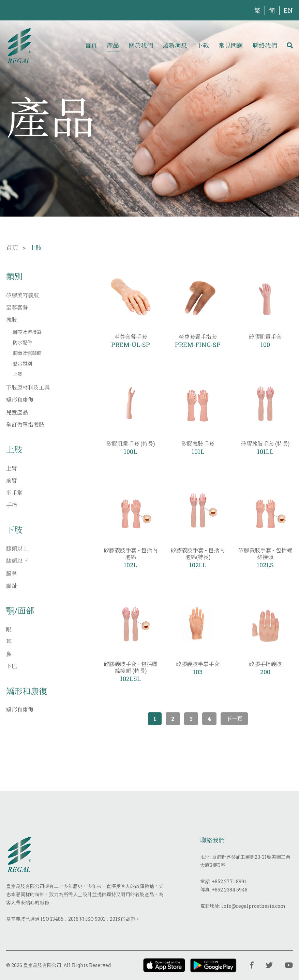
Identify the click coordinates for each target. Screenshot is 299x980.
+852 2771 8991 (229, 881)
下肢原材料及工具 (28, 387)
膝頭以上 (17, 548)
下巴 (12, 666)
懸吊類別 (23, 363)
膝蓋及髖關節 (27, 353)
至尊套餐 (17, 307)
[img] (19, 45)
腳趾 (12, 586)
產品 (113, 45)
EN (288, 10)
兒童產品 (17, 412)
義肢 (12, 320)
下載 (203, 45)
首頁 (91, 45)
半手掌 (14, 493)
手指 (12, 505)
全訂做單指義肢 (25, 424)
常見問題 (231, 45)
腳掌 (12, 573)
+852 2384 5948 (230, 890)
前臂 (12, 480)
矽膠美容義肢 (23, 295)
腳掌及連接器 (27, 332)
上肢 (18, 374)
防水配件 (23, 342)
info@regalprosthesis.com (253, 906)
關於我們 (141, 45)
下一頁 (234, 719)
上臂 (12, 468)
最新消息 (175, 45)
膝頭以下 (17, 561)
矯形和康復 (20, 400)
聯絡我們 (265, 45)
